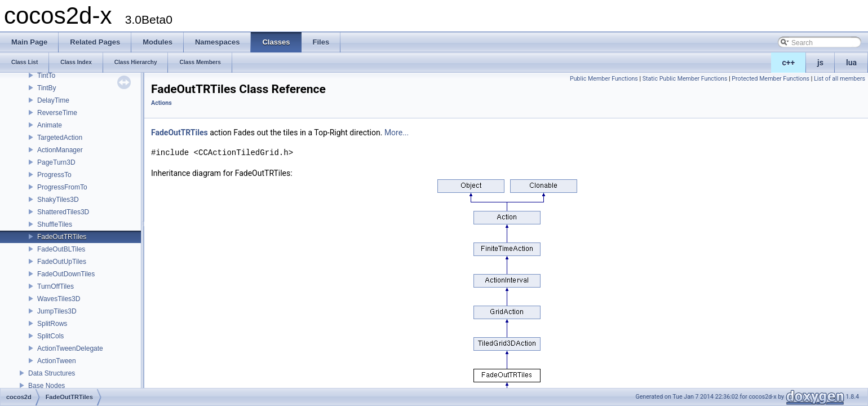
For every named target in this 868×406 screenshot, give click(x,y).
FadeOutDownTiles (66, 274)
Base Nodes (46, 386)
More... (397, 133)
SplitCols (50, 336)
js (820, 63)
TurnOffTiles (56, 286)
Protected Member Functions (770, 79)
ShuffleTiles (55, 224)
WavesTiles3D (59, 299)
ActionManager (60, 150)
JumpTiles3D (57, 311)
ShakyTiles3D (58, 200)
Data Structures (52, 373)
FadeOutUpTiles (62, 262)
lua (851, 63)
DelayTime (53, 100)
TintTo (46, 76)
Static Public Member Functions (685, 79)
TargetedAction (60, 138)
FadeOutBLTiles (61, 249)
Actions (161, 103)
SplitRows (52, 324)
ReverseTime (57, 113)
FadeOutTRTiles (62, 237)
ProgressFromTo (62, 187)
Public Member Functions (604, 79)
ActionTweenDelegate (70, 348)
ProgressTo (54, 175)
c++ (789, 63)
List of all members (840, 79)
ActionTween (57, 361)
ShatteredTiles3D (63, 212)
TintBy (47, 88)
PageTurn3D (56, 162)
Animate (50, 125)
